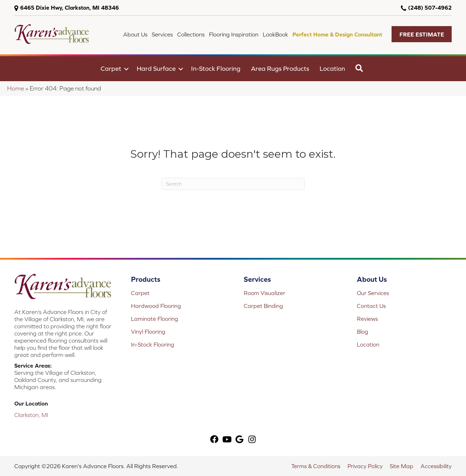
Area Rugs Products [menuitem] (280, 68)
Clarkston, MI (31, 415)
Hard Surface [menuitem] (156, 68)
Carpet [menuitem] (111, 68)
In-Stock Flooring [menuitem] (216, 68)
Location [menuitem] (332, 68)
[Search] (233, 184)
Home (16, 88)
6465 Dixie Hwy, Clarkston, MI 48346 (69, 8)
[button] (422, 34)
